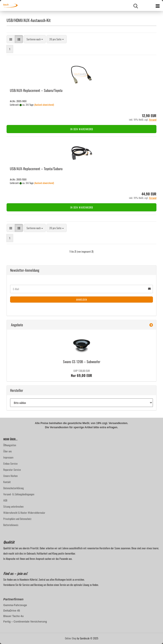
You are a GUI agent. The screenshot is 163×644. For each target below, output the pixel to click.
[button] (11, 39)
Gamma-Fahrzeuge (15, 605)
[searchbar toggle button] (136, 5)
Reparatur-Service (12, 470)
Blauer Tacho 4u (13, 616)
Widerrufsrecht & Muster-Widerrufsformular (24, 513)
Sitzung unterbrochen (13, 506)
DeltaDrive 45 (12, 611)
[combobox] (35, 39)
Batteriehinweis (11, 525)
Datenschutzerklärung (13, 488)
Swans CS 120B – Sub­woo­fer (82, 362)
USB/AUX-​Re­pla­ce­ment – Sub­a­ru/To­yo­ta (36, 90)
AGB (5, 500)
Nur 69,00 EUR (81, 373)
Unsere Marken (10, 476)
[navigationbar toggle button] (158, 5)
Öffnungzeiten (10, 445)
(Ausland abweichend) (44, 105)
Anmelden (82, 300)
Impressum (8, 457)
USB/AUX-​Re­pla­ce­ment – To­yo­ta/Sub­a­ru (36, 169)
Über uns (7, 451)
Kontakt (7, 482)
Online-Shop (71, 638)
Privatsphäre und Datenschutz (17, 519)
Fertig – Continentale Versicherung (25, 622)
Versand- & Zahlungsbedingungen (19, 494)
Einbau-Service (10, 463)
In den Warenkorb (82, 129)
